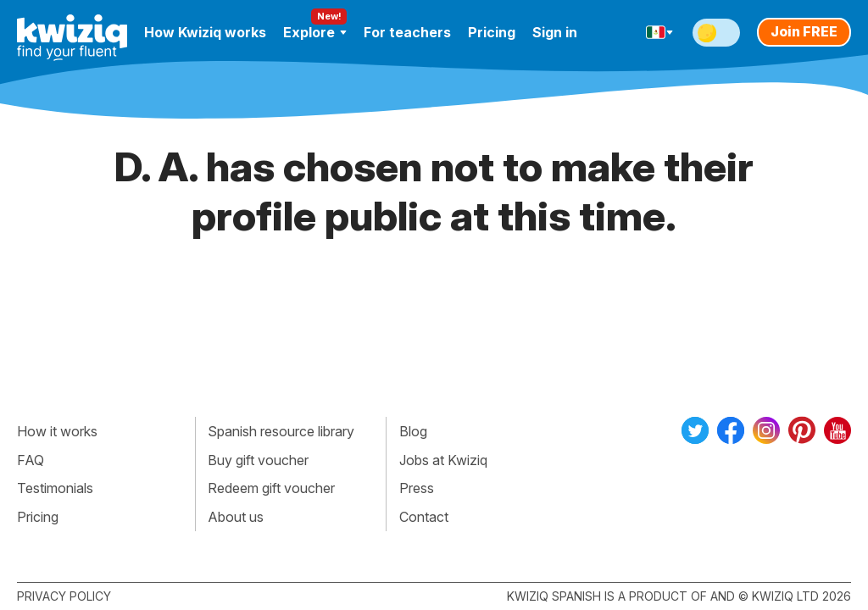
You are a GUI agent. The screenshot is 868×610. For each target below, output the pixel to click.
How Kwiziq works (205, 32)
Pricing (492, 32)
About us (236, 517)
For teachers (407, 32)
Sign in (555, 32)
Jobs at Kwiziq (443, 460)
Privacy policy (64, 596)
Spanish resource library (281, 431)
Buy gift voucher (258, 460)
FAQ (31, 460)
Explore (315, 32)
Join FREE (804, 31)
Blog (413, 431)
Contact (424, 517)
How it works (57, 431)
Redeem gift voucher (271, 488)
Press (417, 488)
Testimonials (55, 488)
